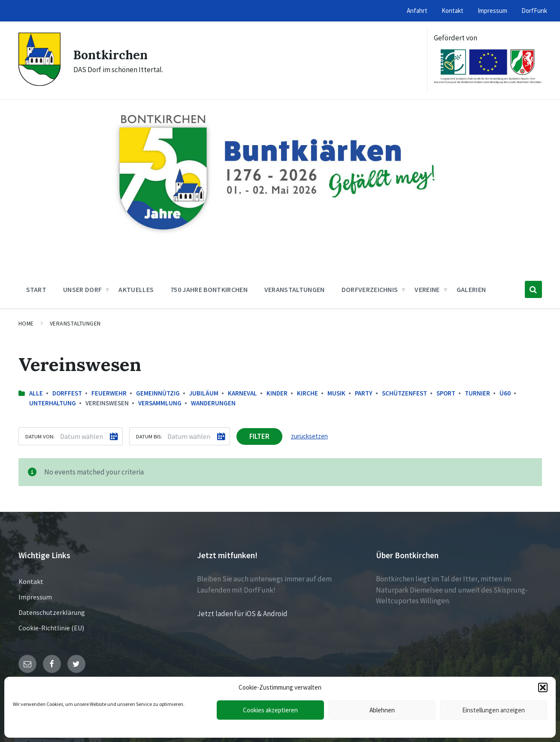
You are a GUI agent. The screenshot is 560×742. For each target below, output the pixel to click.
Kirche (307, 393)
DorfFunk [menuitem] (534, 11)
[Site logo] (39, 83)
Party (364, 393)
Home (26, 323)
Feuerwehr (109, 393)
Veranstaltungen (75, 323)
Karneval (242, 393)
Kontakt (31, 581)
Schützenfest (404, 393)
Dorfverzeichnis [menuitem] (370, 289)
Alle (36, 393)
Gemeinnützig (158, 393)
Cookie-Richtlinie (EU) (51, 628)
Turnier (477, 393)
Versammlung (160, 403)
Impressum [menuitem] (492, 11)
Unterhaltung (53, 403)
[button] (543, 687)
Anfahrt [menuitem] (417, 11)
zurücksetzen (309, 436)
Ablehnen (382, 710)
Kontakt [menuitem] (453, 11)
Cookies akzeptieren (270, 710)
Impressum (35, 597)
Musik (336, 393)
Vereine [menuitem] (427, 289)
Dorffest (67, 393)
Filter (259, 436)
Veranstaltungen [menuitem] (295, 289)
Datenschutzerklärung (52, 612)
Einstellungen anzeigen (493, 710)
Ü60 (505, 393)
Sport (446, 393)
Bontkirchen (112, 55)
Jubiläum (204, 393)
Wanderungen (213, 403)
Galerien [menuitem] (471, 289)
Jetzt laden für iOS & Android (242, 614)
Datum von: (40, 436)
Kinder (277, 393)
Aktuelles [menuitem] (136, 289)
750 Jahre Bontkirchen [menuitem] (209, 289)
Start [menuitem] (36, 289)
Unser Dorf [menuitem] (82, 289)
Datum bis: (149, 436)
